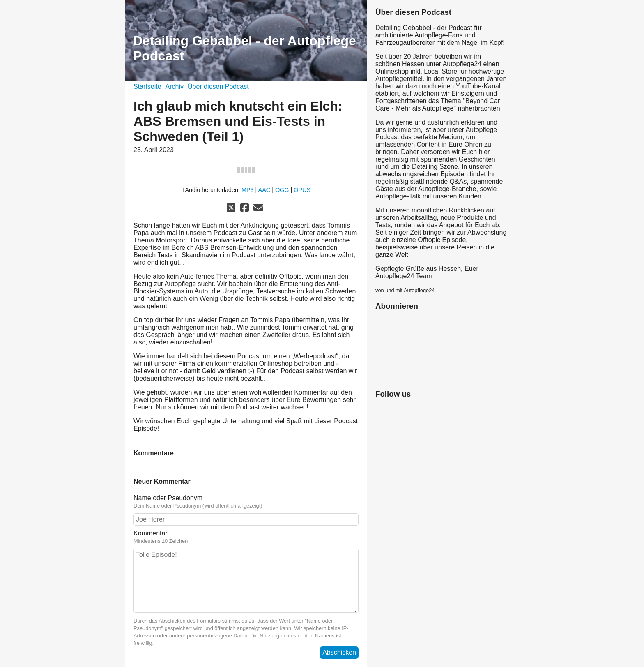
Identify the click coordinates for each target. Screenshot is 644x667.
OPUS (302, 190)
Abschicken (339, 652)
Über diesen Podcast (218, 87)
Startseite (147, 87)
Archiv (175, 87)
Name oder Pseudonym (246, 502)
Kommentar (246, 537)
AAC (264, 190)
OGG (282, 190)
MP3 (248, 190)
